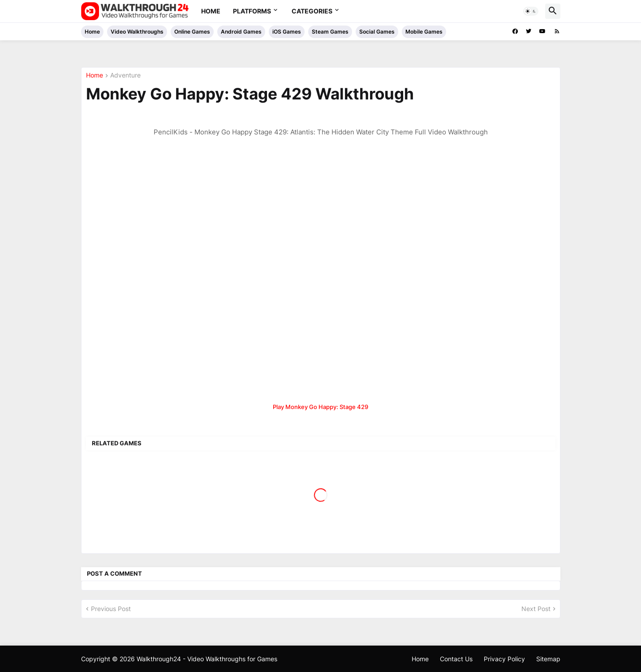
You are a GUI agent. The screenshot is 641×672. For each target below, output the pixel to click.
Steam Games (330, 32)
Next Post (536, 609)
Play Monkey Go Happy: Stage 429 (320, 407)
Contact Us (456, 659)
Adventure (125, 75)
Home (211, 11)
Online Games (192, 32)
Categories (312, 11)
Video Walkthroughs (137, 32)
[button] (531, 11)
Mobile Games (424, 32)
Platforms (252, 11)
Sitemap (548, 659)
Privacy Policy (504, 659)
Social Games (377, 32)
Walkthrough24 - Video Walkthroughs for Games (207, 659)
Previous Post (111, 609)
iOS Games (287, 32)
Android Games (241, 32)
